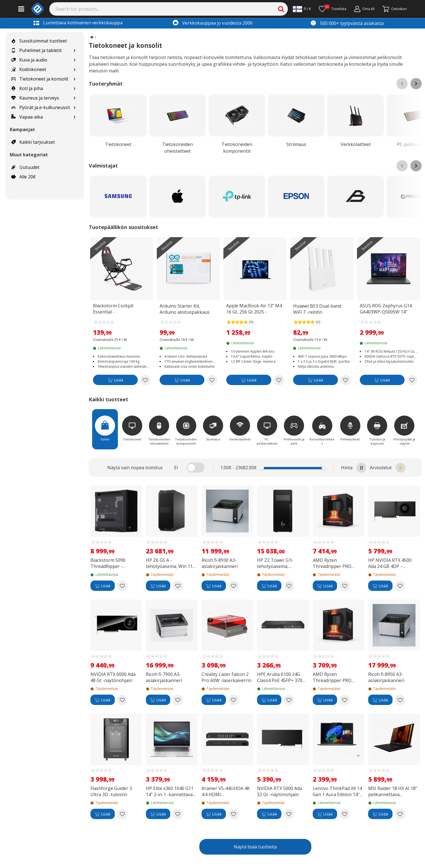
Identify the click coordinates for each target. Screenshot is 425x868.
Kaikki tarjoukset (33, 142)
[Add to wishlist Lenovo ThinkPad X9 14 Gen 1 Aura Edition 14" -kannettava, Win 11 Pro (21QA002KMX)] (345, 814)
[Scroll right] (416, 84)
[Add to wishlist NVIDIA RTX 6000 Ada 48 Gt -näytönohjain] (122, 700)
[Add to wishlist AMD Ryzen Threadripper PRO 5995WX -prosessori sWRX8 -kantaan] (345, 586)
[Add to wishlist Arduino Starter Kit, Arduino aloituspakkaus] (212, 380)
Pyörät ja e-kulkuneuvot (41, 107)
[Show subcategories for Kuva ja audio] (74, 60)
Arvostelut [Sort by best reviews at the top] (388, 468)
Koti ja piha (27, 88)
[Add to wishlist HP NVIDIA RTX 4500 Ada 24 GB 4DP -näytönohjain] (400, 586)
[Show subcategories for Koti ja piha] (74, 89)
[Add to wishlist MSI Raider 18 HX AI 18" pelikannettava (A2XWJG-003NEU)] (400, 814)
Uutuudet (25, 167)
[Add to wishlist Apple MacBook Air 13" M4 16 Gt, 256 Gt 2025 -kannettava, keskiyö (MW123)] (279, 380)
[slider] (262, 468)
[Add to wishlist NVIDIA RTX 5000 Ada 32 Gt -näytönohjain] (289, 814)
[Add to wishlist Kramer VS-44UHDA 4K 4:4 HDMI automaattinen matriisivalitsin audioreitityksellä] (233, 814)
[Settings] (302, 9)
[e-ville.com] (38, 9)
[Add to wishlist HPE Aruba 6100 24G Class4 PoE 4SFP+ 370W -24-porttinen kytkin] (289, 700)
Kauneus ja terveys (35, 98)
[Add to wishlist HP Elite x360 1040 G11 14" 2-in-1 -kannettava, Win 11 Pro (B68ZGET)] (178, 814)
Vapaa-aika (27, 117)
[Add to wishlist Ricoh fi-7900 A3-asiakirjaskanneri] (178, 700)
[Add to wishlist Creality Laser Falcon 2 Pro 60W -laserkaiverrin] (233, 700)
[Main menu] (21, 9)
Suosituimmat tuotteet (39, 41)
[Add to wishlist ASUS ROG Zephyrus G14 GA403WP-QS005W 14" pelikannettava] (412, 380)
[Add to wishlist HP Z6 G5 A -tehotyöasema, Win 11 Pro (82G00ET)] (178, 586)
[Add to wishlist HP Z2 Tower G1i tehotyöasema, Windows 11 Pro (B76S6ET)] (289, 586)
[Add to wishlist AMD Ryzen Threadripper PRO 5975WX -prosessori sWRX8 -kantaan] (345, 700)
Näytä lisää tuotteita (255, 847)
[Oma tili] (364, 9)
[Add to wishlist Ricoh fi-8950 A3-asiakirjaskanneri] (400, 700)
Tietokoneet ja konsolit (40, 79)
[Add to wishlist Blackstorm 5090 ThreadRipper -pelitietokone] (122, 586)
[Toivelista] (333, 9)
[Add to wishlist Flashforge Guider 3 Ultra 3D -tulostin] (122, 814)
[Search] (169, 9)
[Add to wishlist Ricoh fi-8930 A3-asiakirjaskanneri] (233, 586)
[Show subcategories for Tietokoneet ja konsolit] (74, 79)
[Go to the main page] (92, 37)
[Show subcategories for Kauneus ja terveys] (74, 98)
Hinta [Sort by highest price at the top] (354, 468)
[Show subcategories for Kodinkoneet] (74, 69)
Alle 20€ (24, 177)
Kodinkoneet (29, 69)
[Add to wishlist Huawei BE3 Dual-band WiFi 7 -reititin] (345, 380)
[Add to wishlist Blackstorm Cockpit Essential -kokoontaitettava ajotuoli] (145, 380)
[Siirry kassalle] (395, 9)
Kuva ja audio (29, 60)
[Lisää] (115, 381)
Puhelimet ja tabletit (36, 50)
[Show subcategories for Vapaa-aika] (74, 117)
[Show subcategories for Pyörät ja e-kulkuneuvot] (74, 108)
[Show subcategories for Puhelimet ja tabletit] (74, 50)
